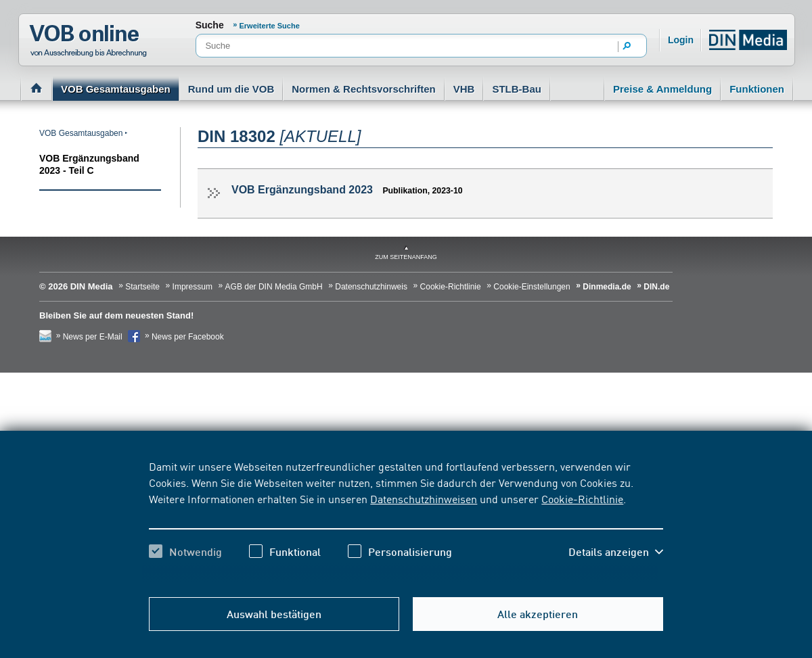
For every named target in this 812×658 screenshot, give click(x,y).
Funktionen (757, 89)
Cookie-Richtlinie (582, 498)
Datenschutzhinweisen (424, 498)
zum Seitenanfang (406, 257)
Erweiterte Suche (270, 26)
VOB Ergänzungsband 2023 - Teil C (89, 164)
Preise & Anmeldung (662, 89)
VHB (464, 89)
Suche (210, 25)
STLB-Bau (517, 89)
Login (681, 40)
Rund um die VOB (231, 89)
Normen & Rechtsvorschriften (364, 89)
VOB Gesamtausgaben (116, 89)
